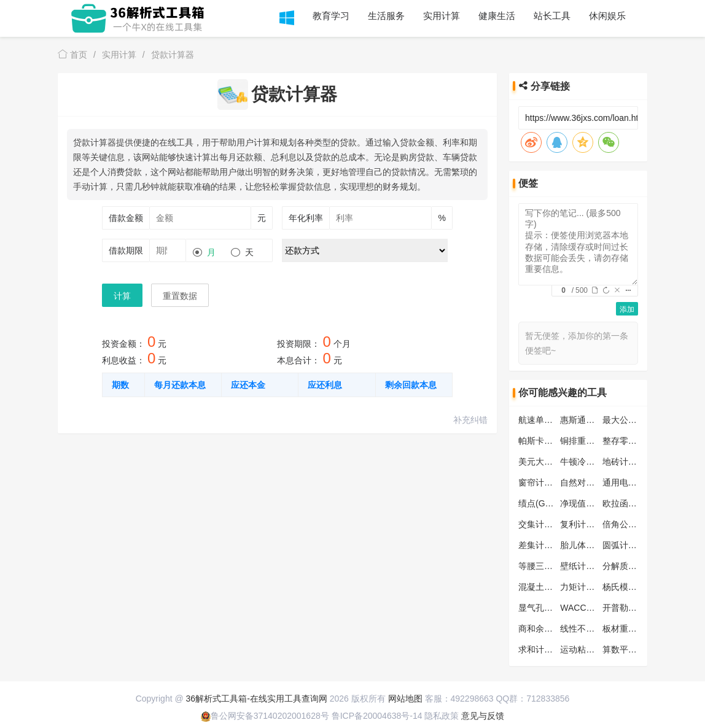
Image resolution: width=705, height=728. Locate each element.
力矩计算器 (582, 587)
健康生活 (497, 16)
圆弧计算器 (624, 545)
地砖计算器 (624, 462)
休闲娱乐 (607, 16)
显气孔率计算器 (548, 608)
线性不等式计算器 (594, 629)
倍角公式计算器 (633, 524)
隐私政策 (442, 716)
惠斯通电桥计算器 (594, 420)
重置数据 (180, 296)
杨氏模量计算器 (633, 587)
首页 (72, 55)
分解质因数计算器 (637, 566)
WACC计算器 (586, 608)
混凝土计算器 (544, 587)
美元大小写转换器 (553, 462)
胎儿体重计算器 (590, 545)
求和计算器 (540, 649)
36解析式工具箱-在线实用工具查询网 (257, 699)
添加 (627, 309)
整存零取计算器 (633, 441)
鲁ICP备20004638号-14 (377, 716)
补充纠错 (470, 420)
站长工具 (552, 16)
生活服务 (386, 16)
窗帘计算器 (540, 482)
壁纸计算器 (582, 566)
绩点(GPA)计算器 (551, 503)
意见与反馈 (483, 716)
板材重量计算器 (633, 629)
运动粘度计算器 (590, 649)
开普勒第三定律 (633, 608)
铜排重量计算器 (590, 441)
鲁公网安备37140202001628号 (265, 716)
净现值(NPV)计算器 (598, 503)
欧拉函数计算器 (633, 503)
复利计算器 (582, 524)
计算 (122, 296)
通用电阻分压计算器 (641, 482)
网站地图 (405, 699)
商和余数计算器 (548, 629)
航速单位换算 (544, 420)
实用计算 (442, 16)
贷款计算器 (173, 55)
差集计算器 (540, 545)
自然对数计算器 (590, 482)
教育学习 (331, 16)
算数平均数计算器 (637, 649)
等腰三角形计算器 (553, 566)
